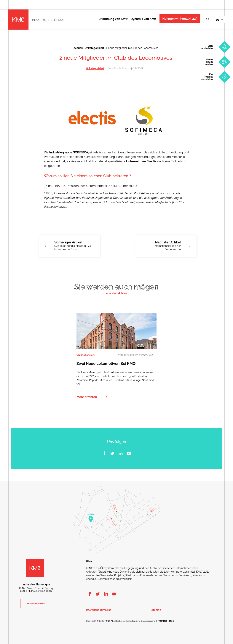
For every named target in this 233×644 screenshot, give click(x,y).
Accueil (78, 48)
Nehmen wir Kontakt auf (180, 19)
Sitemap (156, 610)
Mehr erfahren (87, 397)
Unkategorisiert (94, 48)
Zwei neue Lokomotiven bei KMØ (106, 363)
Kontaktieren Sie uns (36, 603)
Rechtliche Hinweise (99, 610)
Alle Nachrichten (116, 293)
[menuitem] (219, 19)
